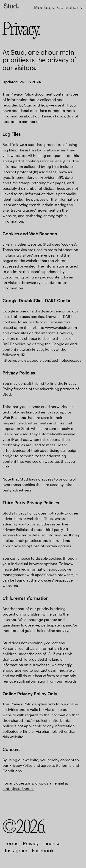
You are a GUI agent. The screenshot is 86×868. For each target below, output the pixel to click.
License (52, 843)
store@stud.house (18, 789)
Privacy (31, 843)
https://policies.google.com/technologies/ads (42, 360)
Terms (12, 843)
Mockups (44, 7)
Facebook (43, 850)
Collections (69, 7)
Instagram (16, 850)
